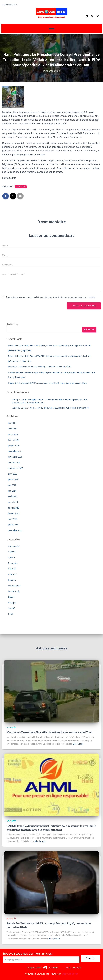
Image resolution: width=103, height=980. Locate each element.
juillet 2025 (13, 480)
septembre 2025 (16, 468)
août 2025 (13, 474)
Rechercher (12, 324)
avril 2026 (13, 429)
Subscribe (91, 958)
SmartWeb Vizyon (70, 974)
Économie (13, 563)
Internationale (14, 586)
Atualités (21, 187)
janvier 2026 (14, 446)
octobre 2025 (14, 463)
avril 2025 (13, 496)
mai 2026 (12, 423)
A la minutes (14, 546)
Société (12, 608)
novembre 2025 (15, 457)
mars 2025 (13, 502)
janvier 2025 (14, 513)
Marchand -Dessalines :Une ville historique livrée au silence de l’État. (40, 367)
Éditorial (12, 569)
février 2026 (14, 440)
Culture (11, 557)
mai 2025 (12, 491)
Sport (11, 614)
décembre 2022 (15, 530)
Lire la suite (78, 744)
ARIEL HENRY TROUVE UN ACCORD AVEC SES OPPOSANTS (59, 408)
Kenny (15, 399)
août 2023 (13, 519)
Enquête (12, 580)
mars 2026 (13, 434)
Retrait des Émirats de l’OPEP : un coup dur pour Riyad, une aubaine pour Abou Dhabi (48, 383)
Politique (12, 603)
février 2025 (14, 508)
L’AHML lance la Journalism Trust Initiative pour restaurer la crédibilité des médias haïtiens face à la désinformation (51, 828)
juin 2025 (12, 485)
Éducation (13, 574)
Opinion (12, 597)
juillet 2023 (13, 525)
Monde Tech (14, 591)
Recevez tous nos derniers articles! (28, 954)
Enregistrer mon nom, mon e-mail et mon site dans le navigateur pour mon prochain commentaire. (51, 297)
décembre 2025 (15, 451)
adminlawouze (19, 408)
